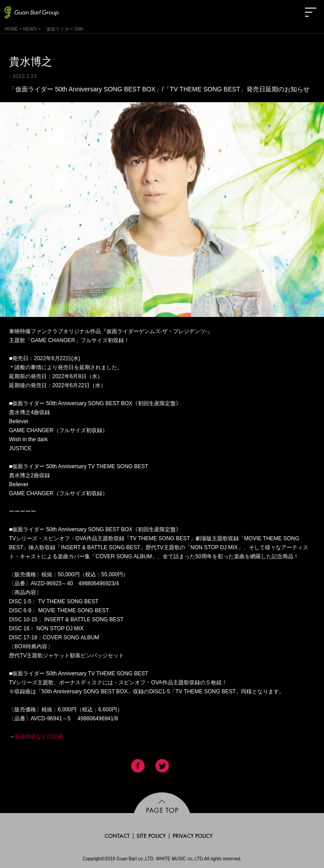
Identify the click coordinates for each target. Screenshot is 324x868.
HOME (11, 29)
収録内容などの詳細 (39, 737)
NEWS (30, 29)
